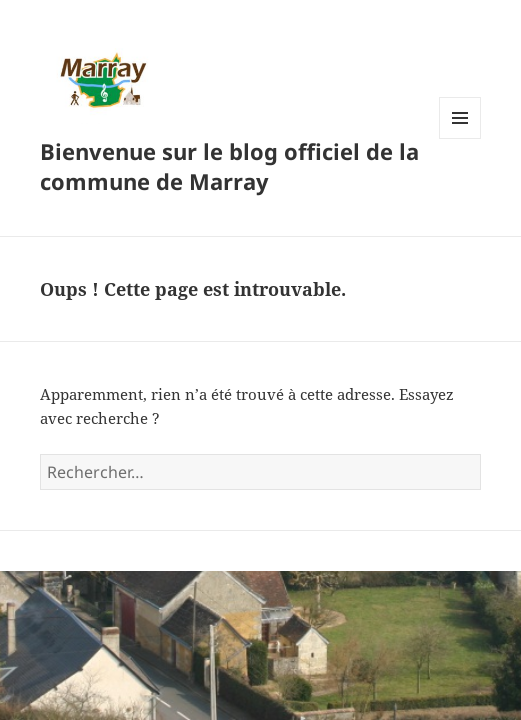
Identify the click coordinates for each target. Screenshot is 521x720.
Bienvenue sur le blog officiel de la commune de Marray (229, 166)
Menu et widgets (460, 138)
